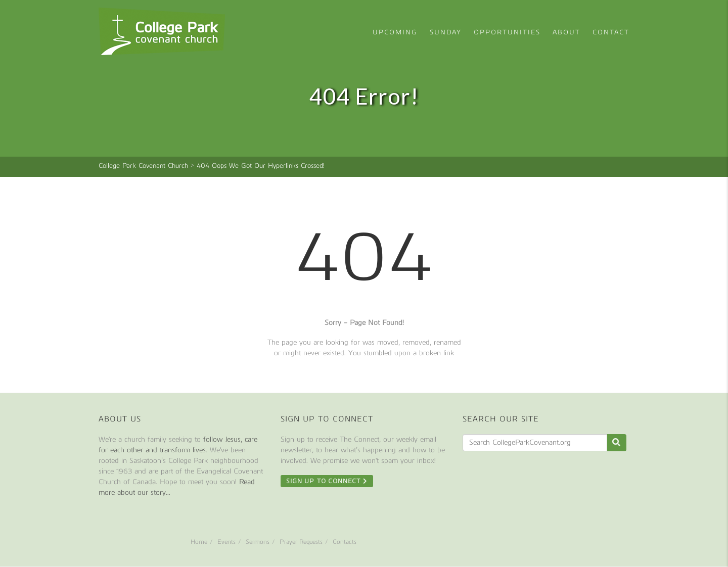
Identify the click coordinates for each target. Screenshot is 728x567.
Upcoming (395, 32)
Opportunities (507, 32)
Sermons (258, 542)
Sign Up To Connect (327, 481)
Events (226, 542)
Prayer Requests (301, 542)
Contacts (345, 542)
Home (199, 542)
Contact (611, 32)
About (566, 32)
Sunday (446, 32)
